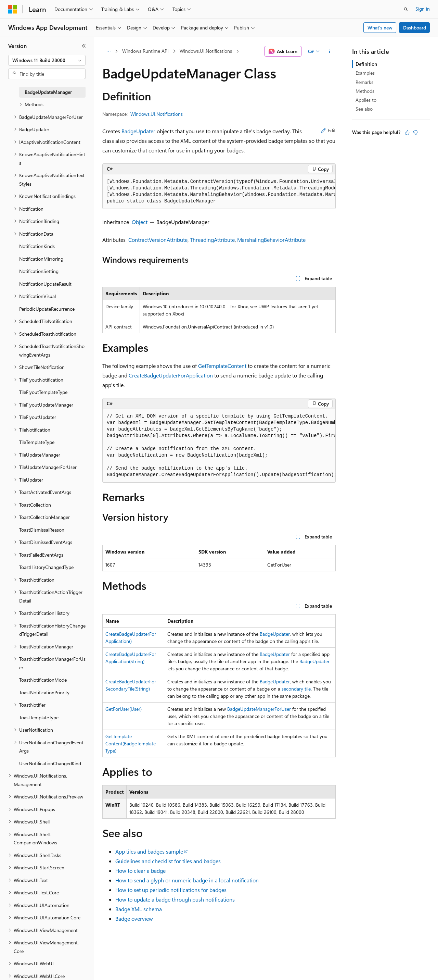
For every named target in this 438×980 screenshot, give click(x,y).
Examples (365, 73)
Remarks (364, 82)
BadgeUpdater (138, 131)
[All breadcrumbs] (108, 51)
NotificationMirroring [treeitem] (41, 259)
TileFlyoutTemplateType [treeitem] (43, 392)
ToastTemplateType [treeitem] (39, 717)
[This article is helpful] (407, 133)
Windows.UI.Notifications (206, 51)
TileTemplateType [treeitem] (37, 442)
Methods (365, 91)
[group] (219, 192)
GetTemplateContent (222, 366)
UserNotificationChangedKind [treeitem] (50, 763)
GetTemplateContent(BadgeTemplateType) (131, 743)
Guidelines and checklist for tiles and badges (168, 861)
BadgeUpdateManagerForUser (259, 709)
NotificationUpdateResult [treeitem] (45, 284)
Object (140, 222)
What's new (380, 28)
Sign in (423, 9)
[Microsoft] (13, 9)
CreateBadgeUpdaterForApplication (171, 375)
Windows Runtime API (145, 51)
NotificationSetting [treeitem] (39, 271)
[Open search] (406, 9)
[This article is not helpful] (415, 133)
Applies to (366, 100)
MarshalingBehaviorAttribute (271, 240)
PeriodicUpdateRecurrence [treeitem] (47, 309)
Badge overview (134, 919)
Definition (366, 64)
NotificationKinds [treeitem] (37, 246)
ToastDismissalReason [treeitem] (42, 530)
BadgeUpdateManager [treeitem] (48, 92)
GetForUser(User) (124, 709)
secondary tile (296, 689)
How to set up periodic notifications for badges (171, 890)
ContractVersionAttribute (158, 240)
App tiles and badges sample (149, 851)
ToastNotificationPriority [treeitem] (44, 692)
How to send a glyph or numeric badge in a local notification (187, 880)
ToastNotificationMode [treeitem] (43, 680)
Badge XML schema (139, 909)
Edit (328, 130)
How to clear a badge (140, 871)
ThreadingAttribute (212, 240)
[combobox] (47, 60)
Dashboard (415, 28)
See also (364, 109)
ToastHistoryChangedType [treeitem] (46, 567)
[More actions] (330, 51)
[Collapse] (84, 46)
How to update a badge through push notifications (175, 899)
